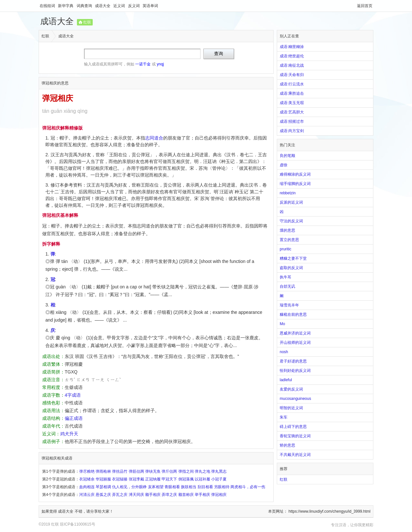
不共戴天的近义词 (295, 455)
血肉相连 (87, 487)
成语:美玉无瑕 (292, 103)
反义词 (134, 6)
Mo (282, 324)
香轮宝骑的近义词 (295, 436)
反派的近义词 (291, 202)
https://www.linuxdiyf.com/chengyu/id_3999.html (329, 511)
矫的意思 (287, 445)
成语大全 (103, 6)
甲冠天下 (169, 479)
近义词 (120, 6)
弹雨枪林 (103, 471)
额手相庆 (153, 495)
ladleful (286, 380)
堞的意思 (287, 230)
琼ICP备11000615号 (77, 524)
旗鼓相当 (189, 487)
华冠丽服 (103, 479)
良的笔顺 (287, 156)
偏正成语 (74, 418)
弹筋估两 (136, 471)
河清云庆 (87, 495)
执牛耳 (286, 277)
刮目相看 (205, 487)
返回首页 (365, 6)
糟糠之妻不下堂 (293, 258)
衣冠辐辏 (120, 479)
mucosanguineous (295, 399)
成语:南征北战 (292, 65)
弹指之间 (186, 471)
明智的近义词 (291, 408)
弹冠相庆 (219, 495)
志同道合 (154, 138)
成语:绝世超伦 (292, 56)
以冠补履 (202, 479)
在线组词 (48, 6)
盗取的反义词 (291, 268)
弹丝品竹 (120, 471)
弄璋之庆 (169, 495)
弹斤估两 (169, 471)
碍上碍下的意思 (293, 427)
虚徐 (284, 165)
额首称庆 (186, 495)
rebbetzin (288, 193)
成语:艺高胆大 (292, 112)
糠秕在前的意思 (293, 314)
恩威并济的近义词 (295, 333)
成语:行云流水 (292, 84)
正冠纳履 (153, 479)
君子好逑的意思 (293, 361)
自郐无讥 (287, 286)
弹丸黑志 (219, 471)
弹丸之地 (202, 471)
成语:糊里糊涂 (292, 47)
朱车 (284, 417)
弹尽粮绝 (87, 471)
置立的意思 (289, 240)
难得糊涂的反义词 (295, 174)
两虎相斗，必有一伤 (248, 487)
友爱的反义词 (291, 389)
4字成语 (73, 395)
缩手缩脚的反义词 (295, 184)
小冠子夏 (219, 479)
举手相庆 (202, 495)
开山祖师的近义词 (295, 343)
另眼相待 (222, 487)
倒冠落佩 (186, 479)
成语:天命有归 (292, 75)
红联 (87, 22)
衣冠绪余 (87, 479)
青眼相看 (172, 487)
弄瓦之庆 (120, 495)
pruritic (286, 249)
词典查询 (85, 6)
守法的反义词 (291, 221)
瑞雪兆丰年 (289, 305)
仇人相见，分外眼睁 (129, 487)
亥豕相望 (156, 487)
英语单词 (150, 6)
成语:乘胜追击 (292, 93)
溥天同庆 (136, 495)
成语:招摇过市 (292, 121)
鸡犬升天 (69, 434)
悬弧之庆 (103, 495)
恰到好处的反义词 (295, 371)
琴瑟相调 (103, 487)
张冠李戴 (136, 479)
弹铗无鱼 (153, 471)
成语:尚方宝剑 (292, 131)
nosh (284, 352)
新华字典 (66, 6)
